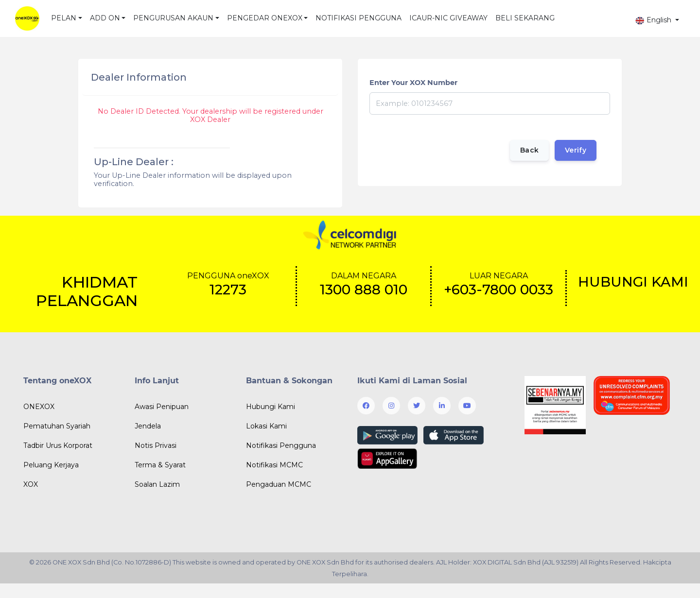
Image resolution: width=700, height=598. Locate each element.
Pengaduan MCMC (279, 484)
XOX (31, 484)
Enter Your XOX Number (413, 83)
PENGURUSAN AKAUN (173, 18)
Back (529, 150)
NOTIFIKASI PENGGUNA (359, 18)
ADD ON (105, 18)
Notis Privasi (156, 445)
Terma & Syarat (160, 465)
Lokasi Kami (266, 426)
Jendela (148, 426)
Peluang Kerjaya (51, 465)
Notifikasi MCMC (274, 465)
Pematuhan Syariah (57, 426)
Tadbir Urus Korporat (58, 445)
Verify (576, 150)
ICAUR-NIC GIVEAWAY (448, 18)
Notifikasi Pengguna (281, 445)
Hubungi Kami (271, 407)
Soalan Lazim (157, 484)
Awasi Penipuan (162, 407)
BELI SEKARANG (525, 18)
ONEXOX (39, 407)
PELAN (64, 18)
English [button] (654, 20)
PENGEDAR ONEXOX (265, 18)
